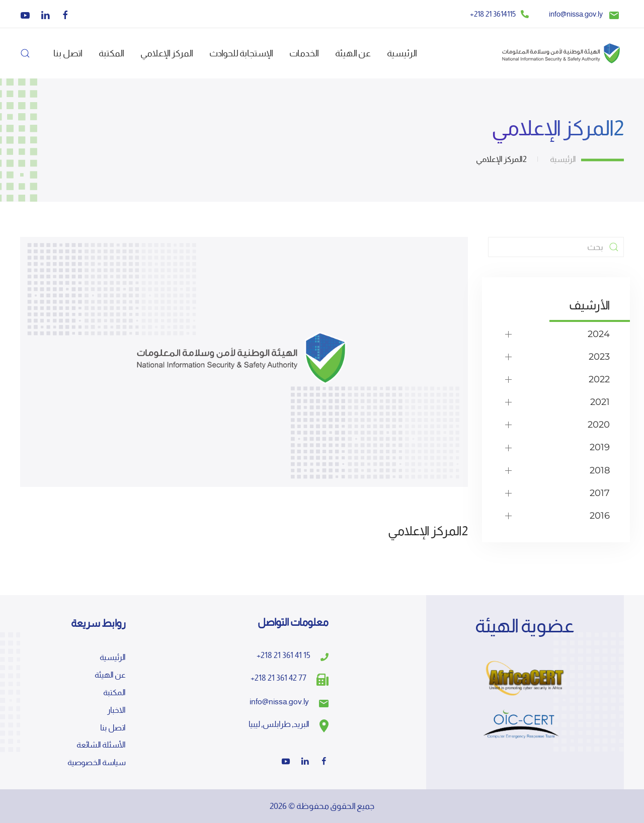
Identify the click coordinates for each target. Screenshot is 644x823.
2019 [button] (600, 447)
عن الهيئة (110, 675)
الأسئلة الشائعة (101, 745)
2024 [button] (599, 334)
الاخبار (116, 710)
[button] (25, 53)
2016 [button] (600, 516)
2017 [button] (600, 493)
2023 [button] (599, 357)
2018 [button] (600, 470)
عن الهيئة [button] (353, 53)
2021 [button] (600, 402)
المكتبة (111, 53)
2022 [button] (599, 379)
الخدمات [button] (304, 53)
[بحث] (556, 247)
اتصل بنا (68, 53)
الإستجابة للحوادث (241, 53)
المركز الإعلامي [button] (167, 53)
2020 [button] (599, 425)
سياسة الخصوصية (97, 762)
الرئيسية (402, 53)
